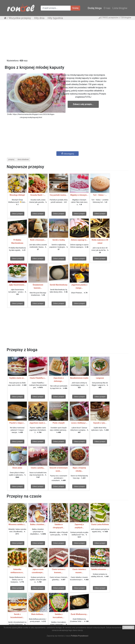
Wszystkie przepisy (20, 18)
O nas (107, 8)
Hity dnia (39, 18)
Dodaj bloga (95, 8)
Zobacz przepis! (17, 214)
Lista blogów (120, 8)
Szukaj (75, 8)
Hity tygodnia (55, 18)
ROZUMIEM (128, 627)
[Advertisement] (67, 41)
